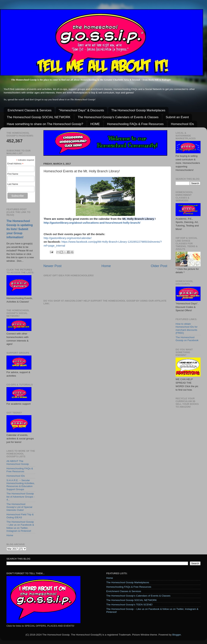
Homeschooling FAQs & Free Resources (135, 124)
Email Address (15, 164)
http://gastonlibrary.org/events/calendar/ (68, 238)
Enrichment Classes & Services (29, 110)
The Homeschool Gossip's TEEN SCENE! (129, 605)
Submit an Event (177, 117)
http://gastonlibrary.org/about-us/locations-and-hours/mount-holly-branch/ (92, 223)
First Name (13, 174)
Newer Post (52, 266)
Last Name (13, 184)
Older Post (159, 266)
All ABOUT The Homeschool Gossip (18, 463)
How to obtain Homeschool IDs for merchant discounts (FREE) (187, 328)
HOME (95, 124)
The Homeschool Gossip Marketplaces (138, 110)
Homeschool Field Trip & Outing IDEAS (20, 516)
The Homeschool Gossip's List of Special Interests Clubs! (19, 507)
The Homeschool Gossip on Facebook (187, 339)
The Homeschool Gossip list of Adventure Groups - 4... (21, 497)
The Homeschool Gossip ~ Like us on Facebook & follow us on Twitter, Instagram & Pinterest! (20, 526)
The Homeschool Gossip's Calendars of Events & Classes (118, 117)
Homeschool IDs (183, 124)
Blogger (177, 635)
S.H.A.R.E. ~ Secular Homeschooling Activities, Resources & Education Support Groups (21, 485)
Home (106, 266)
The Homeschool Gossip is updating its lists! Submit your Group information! (20, 229)
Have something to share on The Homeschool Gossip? (45, 124)
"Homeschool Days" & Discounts (81, 110)
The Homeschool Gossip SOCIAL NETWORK (39, 117)
